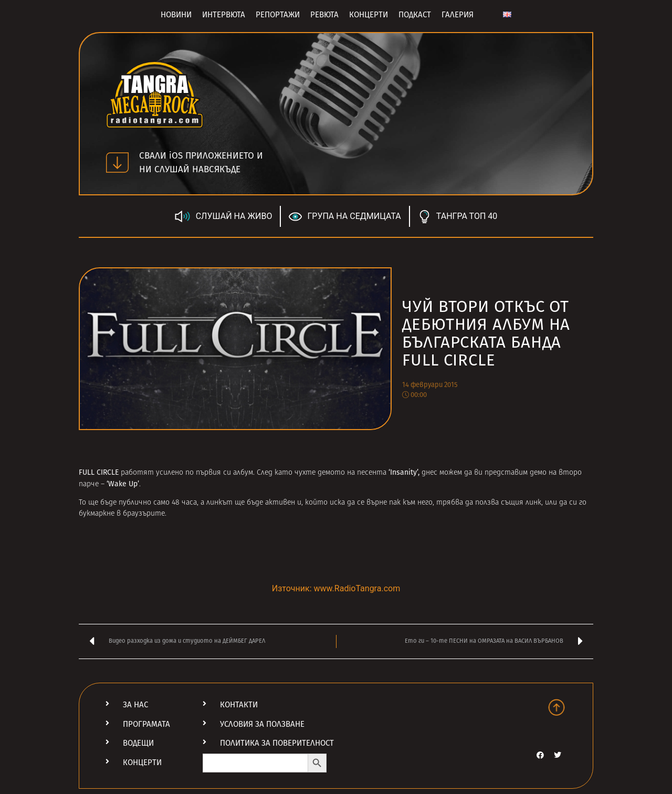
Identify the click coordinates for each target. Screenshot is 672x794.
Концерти (369, 15)
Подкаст (415, 15)
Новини (176, 15)
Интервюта (224, 15)
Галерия (458, 15)
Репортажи (278, 15)
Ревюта (324, 15)
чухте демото (320, 473)
